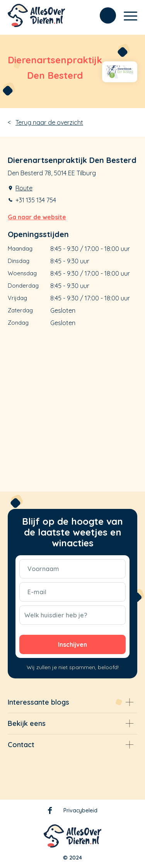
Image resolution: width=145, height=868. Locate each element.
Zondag (18, 323)
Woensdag (22, 273)
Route (24, 188)
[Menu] (127, 15)
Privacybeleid (80, 810)
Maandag (20, 248)
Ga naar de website (37, 217)
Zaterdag (20, 310)
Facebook (50, 812)
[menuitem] (104, 15)
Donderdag (23, 286)
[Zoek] (104, 15)
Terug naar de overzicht (49, 122)
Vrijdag (17, 298)
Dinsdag (19, 261)
